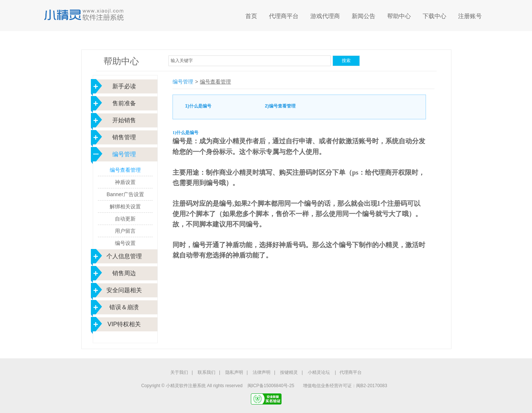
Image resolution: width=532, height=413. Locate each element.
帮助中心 (399, 16)
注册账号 (470, 16)
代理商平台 (284, 16)
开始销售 (124, 120)
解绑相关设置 (125, 206)
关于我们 (179, 372)
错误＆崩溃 (124, 307)
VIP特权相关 (124, 324)
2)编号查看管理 (280, 106)
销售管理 (124, 137)
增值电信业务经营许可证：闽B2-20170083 (345, 386)
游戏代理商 (325, 16)
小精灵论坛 (319, 372)
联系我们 (207, 372)
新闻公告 (364, 16)
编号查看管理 (125, 170)
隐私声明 (234, 372)
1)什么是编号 (198, 106)
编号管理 (124, 154)
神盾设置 (125, 182)
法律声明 (262, 372)
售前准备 (124, 103)
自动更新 (125, 219)
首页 (251, 16)
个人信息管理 (124, 256)
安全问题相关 (124, 290)
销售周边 (124, 273)
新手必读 (124, 86)
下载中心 (434, 16)
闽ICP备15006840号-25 (271, 386)
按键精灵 (289, 372)
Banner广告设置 (125, 194)
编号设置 (125, 243)
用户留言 (125, 231)
